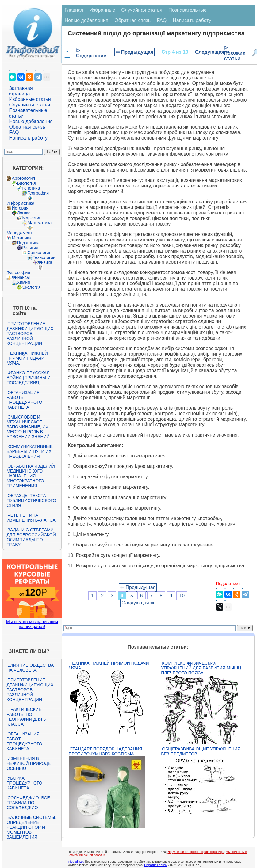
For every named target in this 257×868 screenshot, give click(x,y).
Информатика (20, 203)
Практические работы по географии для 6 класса (26, 717)
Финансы (21, 277)
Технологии (44, 257)
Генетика (31, 188)
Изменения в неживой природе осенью (29, 763)
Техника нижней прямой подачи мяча (109, 665)
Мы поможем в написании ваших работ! (32, 624)
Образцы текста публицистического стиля (31, 500)
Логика (24, 213)
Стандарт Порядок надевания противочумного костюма (105, 751)
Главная (74, 10)
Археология (23, 178)
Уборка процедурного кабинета (24, 783)
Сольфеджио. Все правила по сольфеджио (28, 803)
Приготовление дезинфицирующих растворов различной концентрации (30, 334)
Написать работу (28, 138)
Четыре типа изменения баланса (31, 518)
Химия (23, 282)
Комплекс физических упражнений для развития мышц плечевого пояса (201, 668)
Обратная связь (27, 127)
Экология (31, 287)
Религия (30, 248)
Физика (45, 262)
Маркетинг (33, 218)
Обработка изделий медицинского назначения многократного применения (31, 476)
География (38, 193)
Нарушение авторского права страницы (196, 852)
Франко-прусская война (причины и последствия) (28, 378)
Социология (39, 253)
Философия (18, 272)
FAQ (14, 132)
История (20, 208)
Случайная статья (29, 105)
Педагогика (28, 243)
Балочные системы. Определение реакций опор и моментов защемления (31, 827)
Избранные (102, 10)
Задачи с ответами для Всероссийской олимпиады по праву (31, 537)
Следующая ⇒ (212, 52)
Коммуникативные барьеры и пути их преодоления (29, 451)
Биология (26, 183)
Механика (21, 238)
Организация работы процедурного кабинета (24, 400)
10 (182, 596)
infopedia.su (76, 862)
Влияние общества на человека (30, 668)
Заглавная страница (21, 91)
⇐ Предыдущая (134, 52)
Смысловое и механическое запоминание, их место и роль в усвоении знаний (28, 427)
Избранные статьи (30, 99)
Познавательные (188, 10)
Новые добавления (31, 121)
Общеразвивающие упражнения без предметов (201, 751)
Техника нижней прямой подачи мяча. (27, 358)
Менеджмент (19, 233)
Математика (39, 223)
